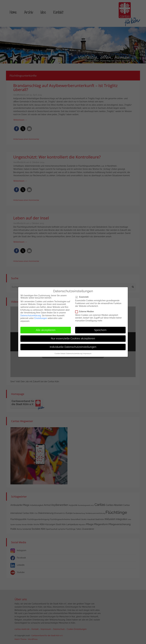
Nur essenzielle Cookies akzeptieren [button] (73, 337)
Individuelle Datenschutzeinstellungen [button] (73, 346)
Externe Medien (85, 310)
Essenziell (83, 296)
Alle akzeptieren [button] (46, 329)
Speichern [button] (100, 329)
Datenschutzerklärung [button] (74, 352)
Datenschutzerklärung (31, 314)
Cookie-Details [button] (60, 352)
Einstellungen (41, 317)
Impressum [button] (87, 352)
